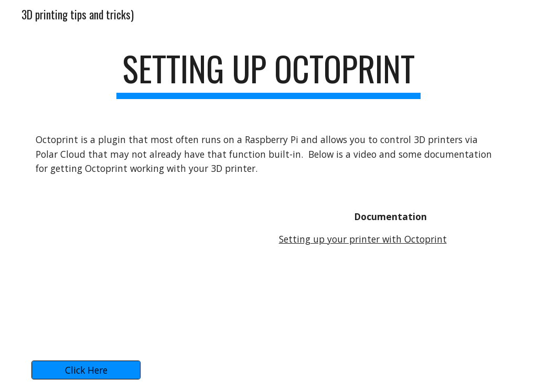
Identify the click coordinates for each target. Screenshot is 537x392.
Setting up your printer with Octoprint (363, 239)
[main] (268, 74)
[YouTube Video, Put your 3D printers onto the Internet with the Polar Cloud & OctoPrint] (147, 270)
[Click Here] (86, 370)
